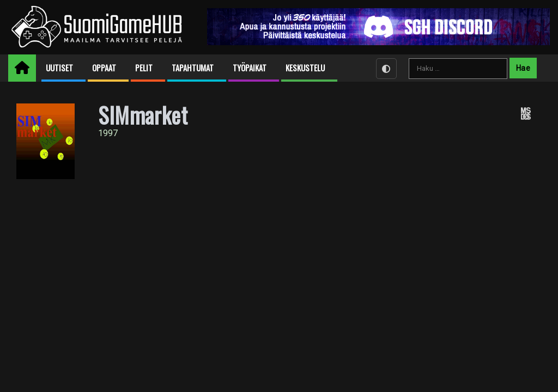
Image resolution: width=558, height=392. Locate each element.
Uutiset (59, 68)
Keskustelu (305, 68)
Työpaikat (250, 68)
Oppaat (104, 68)
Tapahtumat (193, 68)
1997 (108, 133)
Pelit (144, 68)
